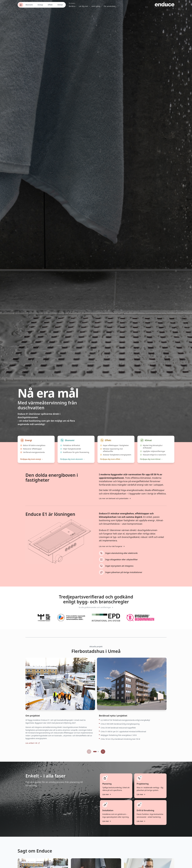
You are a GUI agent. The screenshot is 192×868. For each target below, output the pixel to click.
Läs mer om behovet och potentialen (115, 502)
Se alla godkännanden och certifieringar (96, 611)
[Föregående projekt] (89, 755)
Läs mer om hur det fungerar (112, 550)
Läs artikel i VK (33, 746)
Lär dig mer (84, 6)
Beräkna (73, 6)
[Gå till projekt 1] (95, 755)
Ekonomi (29, 5)
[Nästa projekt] (103, 755)
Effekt (50, 5)
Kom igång (97, 6)
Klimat (60, 5)
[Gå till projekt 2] (98, 755)
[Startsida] (21, 5)
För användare (111, 6)
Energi (40, 5)
